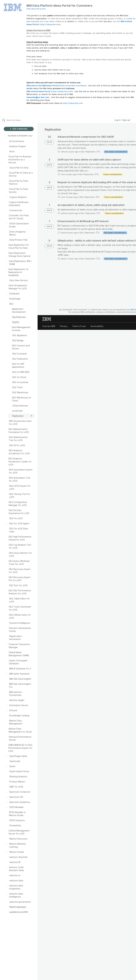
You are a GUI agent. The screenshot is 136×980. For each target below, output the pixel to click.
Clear (30, 136)
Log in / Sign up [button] (123, 120)
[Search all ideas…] (20, 120)
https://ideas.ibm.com (50, 24)
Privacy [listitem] (64, 326)
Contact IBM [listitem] (49, 326)
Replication (91, 152)
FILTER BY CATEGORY (16, 136)
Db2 (82, 152)
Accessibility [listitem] (97, 326)
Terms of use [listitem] (79, 326)
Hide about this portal (36, 9)
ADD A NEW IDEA (19, 129)
